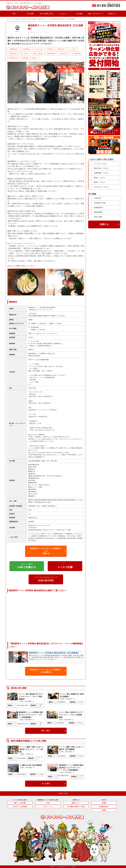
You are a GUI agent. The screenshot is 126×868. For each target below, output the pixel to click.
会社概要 (104, 803)
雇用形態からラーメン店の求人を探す (48, 800)
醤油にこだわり (100, 178)
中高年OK (98, 198)
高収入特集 (98, 217)
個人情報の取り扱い (104, 807)
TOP (14, 14)
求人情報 (30, 14)
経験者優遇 (98, 212)
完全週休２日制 (100, 203)
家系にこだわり (100, 182)
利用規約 (104, 810)
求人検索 (79, 14)
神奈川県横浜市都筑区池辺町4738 (39, 316)
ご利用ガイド (112, 14)
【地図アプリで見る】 (58, 316)
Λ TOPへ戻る (63, 793)
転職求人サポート (76, 803)
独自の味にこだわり (101, 168)
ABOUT (104, 800)
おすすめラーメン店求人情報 (20, 807)
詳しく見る (46, 731)
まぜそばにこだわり (101, 187)
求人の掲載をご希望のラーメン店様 (76, 807)
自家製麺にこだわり (101, 173)
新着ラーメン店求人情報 (20, 803)
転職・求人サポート (96, 14)
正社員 (48, 803)
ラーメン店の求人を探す (20, 800)
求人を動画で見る (47, 14)
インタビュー (63, 14)
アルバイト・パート (48, 807)
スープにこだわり (101, 164)
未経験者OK (98, 208)
